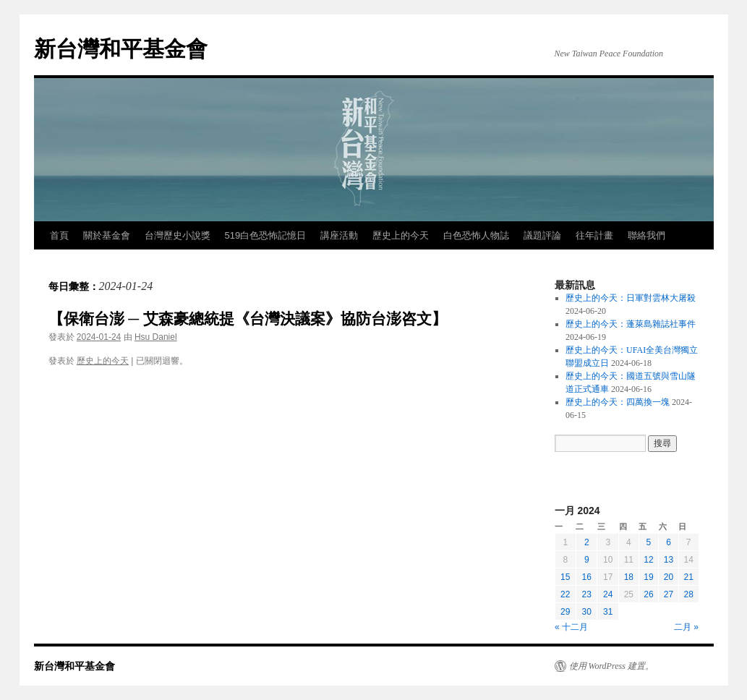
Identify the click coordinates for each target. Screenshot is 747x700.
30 (587, 612)
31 (608, 612)
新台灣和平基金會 (121, 49)
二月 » (686, 627)
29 (565, 612)
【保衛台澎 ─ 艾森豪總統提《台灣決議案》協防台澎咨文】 (248, 319)
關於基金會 (107, 235)
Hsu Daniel (156, 337)
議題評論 (542, 235)
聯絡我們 (646, 235)
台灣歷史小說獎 (178, 235)
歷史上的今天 (401, 235)
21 (688, 577)
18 (629, 577)
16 (587, 577)
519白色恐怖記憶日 (266, 235)
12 (648, 560)
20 (669, 577)
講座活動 (339, 235)
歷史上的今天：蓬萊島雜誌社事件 (631, 324)
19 (648, 577)
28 (688, 594)
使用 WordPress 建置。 (611, 666)
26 (648, 594)
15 (565, 577)
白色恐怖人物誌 (476, 235)
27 (669, 594)
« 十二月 (571, 627)
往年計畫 (594, 235)
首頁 (59, 235)
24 (608, 594)
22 (565, 594)
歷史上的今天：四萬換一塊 (618, 402)
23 (587, 594)
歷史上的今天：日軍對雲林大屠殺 (631, 298)
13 (669, 560)
